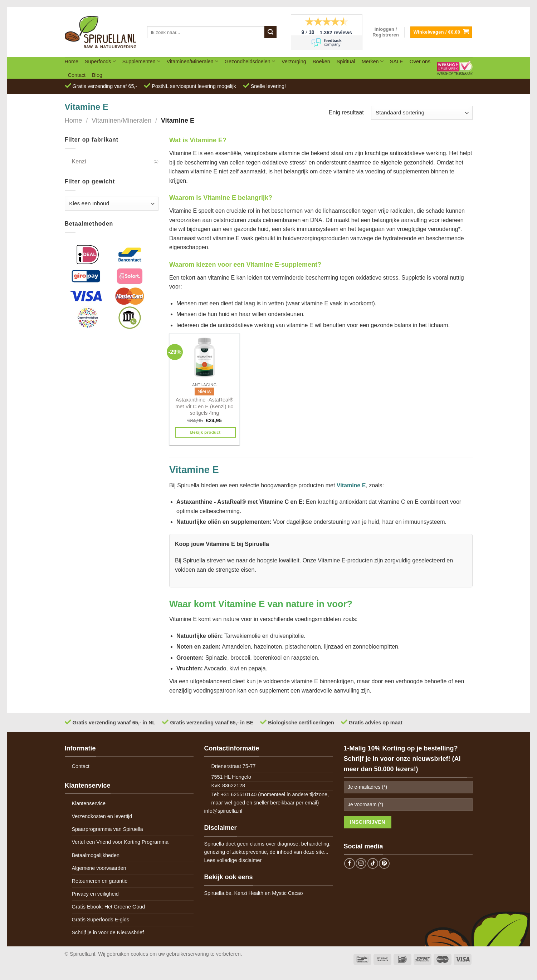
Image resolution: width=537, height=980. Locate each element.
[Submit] (270, 32)
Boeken (321, 61)
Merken (373, 61)
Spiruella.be (218, 893)
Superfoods (100, 61)
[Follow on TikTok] (373, 863)
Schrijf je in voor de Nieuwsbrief (108, 932)
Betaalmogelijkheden (96, 855)
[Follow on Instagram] (361, 863)
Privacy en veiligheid (95, 894)
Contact (77, 75)
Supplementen (141, 61)
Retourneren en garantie (100, 881)
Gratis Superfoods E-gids (101, 920)
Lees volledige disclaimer (233, 860)
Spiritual (346, 61)
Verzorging (294, 61)
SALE (397, 61)
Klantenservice (89, 803)
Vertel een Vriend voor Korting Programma (120, 842)
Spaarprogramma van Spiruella (108, 829)
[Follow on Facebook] (350, 863)
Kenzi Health (249, 893)
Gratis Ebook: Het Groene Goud (109, 907)
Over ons (420, 61)
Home (72, 61)
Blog (97, 75)
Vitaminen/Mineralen (192, 61)
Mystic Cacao (287, 893)
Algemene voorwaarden (99, 868)
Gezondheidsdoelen (250, 61)
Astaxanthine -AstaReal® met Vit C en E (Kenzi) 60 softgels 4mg (204, 406)
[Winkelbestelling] (422, 113)
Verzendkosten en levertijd (102, 816)
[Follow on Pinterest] (384, 863)
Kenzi (79, 161)
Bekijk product (206, 432)
